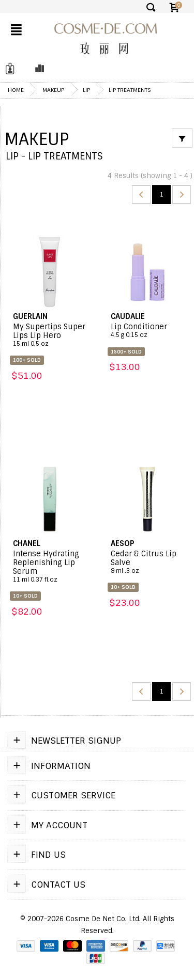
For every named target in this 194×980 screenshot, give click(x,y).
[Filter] (182, 138)
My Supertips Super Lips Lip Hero (50, 335)
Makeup (53, 90)
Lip (86, 90)
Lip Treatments (130, 90)
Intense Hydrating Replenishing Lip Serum (50, 567)
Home (16, 90)
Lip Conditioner (147, 331)
